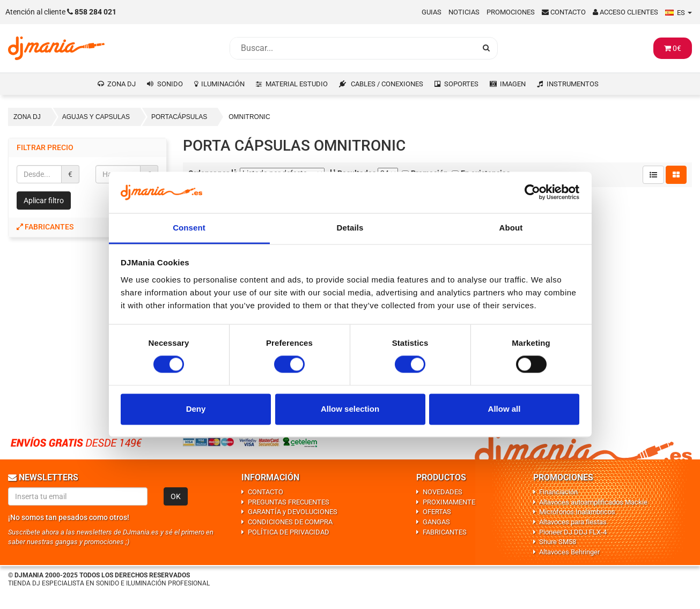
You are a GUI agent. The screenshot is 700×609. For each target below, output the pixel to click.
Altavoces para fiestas (573, 522)
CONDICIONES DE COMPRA (290, 522)
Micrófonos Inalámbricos (577, 512)
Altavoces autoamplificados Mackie (593, 502)
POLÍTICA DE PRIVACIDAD (289, 532)
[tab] (87, 227)
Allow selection (350, 409)
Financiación (558, 492)
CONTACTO (266, 492)
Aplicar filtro (44, 200)
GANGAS (436, 522)
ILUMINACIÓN (223, 84)
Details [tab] (350, 228)
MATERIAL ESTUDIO (297, 84)
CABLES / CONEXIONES (387, 84)
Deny (196, 409)
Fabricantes (45, 227)
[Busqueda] (353, 48)
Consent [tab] (189, 228)
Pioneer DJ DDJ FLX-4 (573, 532)
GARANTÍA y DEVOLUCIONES (293, 512)
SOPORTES (461, 84)
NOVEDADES (443, 492)
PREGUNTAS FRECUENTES (289, 502)
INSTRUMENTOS (573, 84)
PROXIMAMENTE (449, 502)
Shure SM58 (558, 542)
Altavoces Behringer (569, 552)
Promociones (511, 12)
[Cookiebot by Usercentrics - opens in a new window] (532, 192)
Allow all (504, 409)
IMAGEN (513, 84)
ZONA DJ (121, 84)
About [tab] (511, 228)
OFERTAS (437, 512)
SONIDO (170, 84)
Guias (432, 12)
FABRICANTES (445, 532)
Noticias (464, 12)
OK (176, 496)
